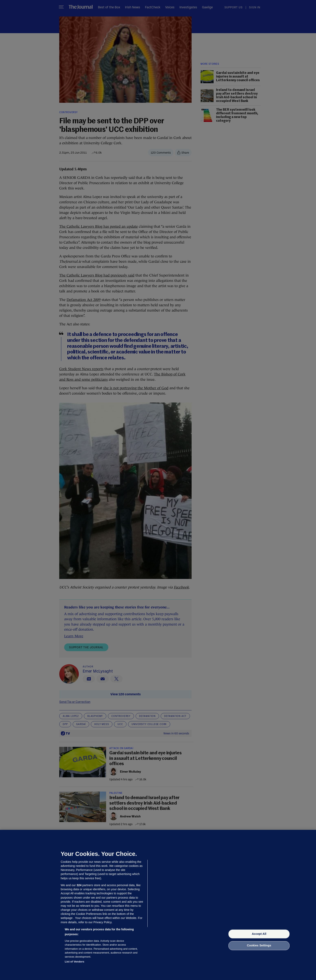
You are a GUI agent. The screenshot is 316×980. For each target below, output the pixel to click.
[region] (158, 905)
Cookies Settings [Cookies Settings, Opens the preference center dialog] (259, 946)
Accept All (259, 934)
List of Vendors (75, 962)
